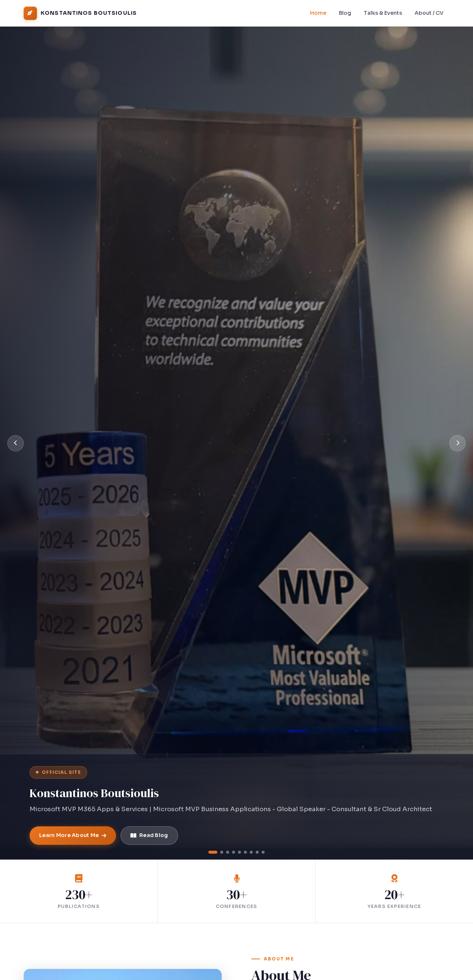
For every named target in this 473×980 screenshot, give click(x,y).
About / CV (429, 13)
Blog (345, 13)
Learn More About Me (73, 835)
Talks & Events (383, 13)
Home (318, 13)
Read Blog (149, 835)
